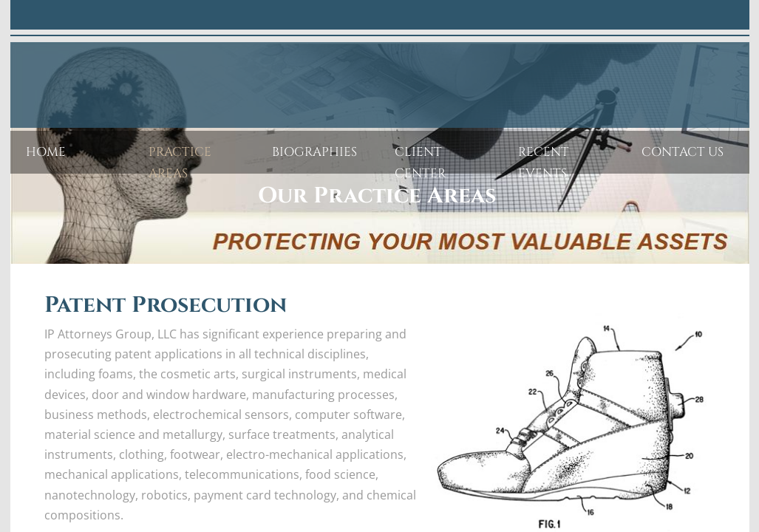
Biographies (314, 152)
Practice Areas (180, 163)
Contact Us (683, 152)
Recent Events (544, 163)
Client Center (421, 163)
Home (46, 152)
